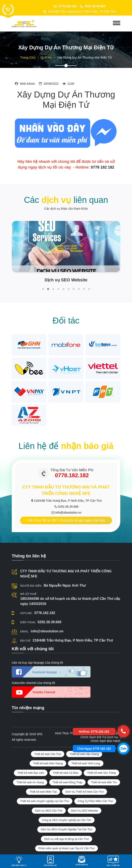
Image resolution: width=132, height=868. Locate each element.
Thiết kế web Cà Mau (66, 773)
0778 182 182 (102, 167)
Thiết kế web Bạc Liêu (31, 773)
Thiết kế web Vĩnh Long (86, 763)
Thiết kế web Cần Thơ (48, 754)
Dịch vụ (46, 57)
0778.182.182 (67, 6)
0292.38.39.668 (95, 6)
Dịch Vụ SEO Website (85, 811)
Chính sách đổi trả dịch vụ (99, 737)
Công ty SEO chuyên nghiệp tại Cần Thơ (67, 820)
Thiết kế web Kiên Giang (48, 763)
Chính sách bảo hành (105, 741)
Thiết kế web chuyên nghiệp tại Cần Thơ (45, 801)
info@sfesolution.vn (68, 513)
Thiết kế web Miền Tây (43, 792)
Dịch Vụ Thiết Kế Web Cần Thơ (84, 792)
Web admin (27, 84)
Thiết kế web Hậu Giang (84, 754)
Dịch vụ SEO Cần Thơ (49, 811)
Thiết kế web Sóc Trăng (101, 773)
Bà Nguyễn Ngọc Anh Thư (65, 585)
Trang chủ (28, 57)
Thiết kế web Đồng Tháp (67, 782)
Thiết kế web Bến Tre (104, 782)
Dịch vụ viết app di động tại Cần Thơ (67, 839)
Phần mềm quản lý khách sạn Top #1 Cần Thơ (67, 848)
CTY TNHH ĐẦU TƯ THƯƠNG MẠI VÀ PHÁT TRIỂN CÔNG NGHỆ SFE (66, 574)
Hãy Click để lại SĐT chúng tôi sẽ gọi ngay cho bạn (66, 520)
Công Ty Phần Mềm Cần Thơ (95, 801)
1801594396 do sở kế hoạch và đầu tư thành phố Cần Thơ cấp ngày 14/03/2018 (70, 601)
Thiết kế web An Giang (30, 782)
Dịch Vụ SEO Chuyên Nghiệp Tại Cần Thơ (66, 829)
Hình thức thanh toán (70, 733)
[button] (43, 289)
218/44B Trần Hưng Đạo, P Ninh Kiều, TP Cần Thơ (68, 501)
